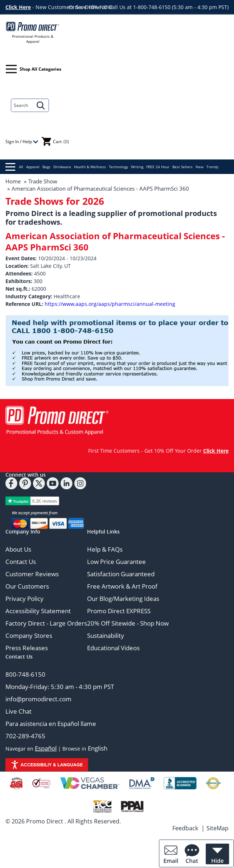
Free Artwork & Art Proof (122, 586)
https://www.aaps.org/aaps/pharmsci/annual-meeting (110, 304)
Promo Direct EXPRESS (119, 611)
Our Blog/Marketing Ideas (123, 599)
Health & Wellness (90, 167)
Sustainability (106, 636)
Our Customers (27, 586)
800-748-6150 (25, 674)
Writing (137, 167)
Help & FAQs (105, 549)
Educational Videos (113, 648)
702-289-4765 (25, 736)
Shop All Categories (34, 69)
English (98, 748)
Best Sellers (182, 167)
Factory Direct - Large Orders (46, 623)
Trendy (212, 167)
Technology (118, 167)
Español (46, 748)
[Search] (22, 105)
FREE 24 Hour (158, 167)
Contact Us (21, 562)
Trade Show (43, 181)
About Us (18, 549)
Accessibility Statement (38, 611)
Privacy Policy (24, 599)
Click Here (18, 7)
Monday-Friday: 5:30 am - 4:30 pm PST (60, 687)
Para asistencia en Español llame (51, 724)
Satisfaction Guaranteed (121, 574)
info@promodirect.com (38, 699)
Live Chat (19, 711)
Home (13, 181)
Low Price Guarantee (116, 562)
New (200, 167)
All (14, 167)
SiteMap (217, 828)
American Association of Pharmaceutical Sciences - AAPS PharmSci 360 (100, 188)
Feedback (185, 828)
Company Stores (29, 636)
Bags (46, 167)
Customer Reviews (32, 574)
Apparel (33, 167)
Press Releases (27, 648)
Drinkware (62, 167)
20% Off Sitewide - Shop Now (128, 623)
